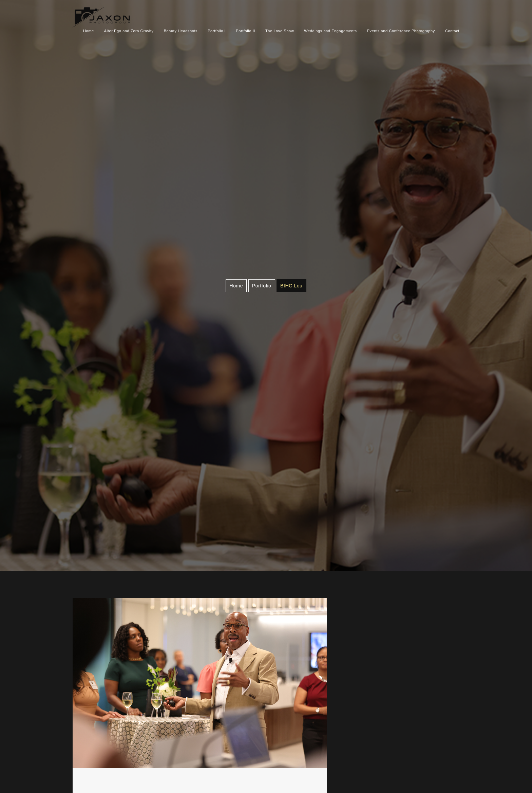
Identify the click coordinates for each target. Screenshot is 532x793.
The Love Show (280, 31)
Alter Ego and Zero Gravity (129, 31)
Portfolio (262, 286)
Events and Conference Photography (401, 31)
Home (89, 31)
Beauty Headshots (181, 31)
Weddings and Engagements (330, 31)
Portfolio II (245, 31)
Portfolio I (217, 31)
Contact (452, 31)
